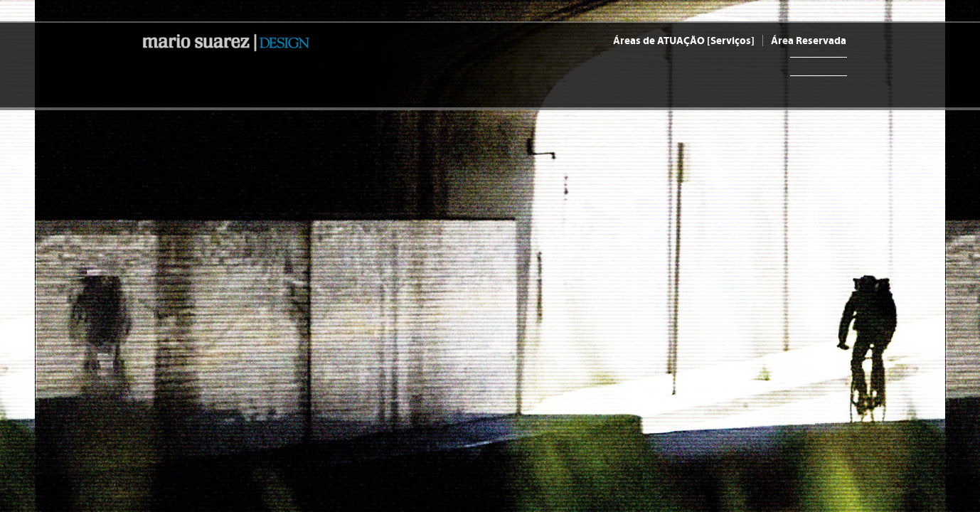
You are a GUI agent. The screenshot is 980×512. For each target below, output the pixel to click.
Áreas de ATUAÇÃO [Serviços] (684, 41)
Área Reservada (809, 41)
